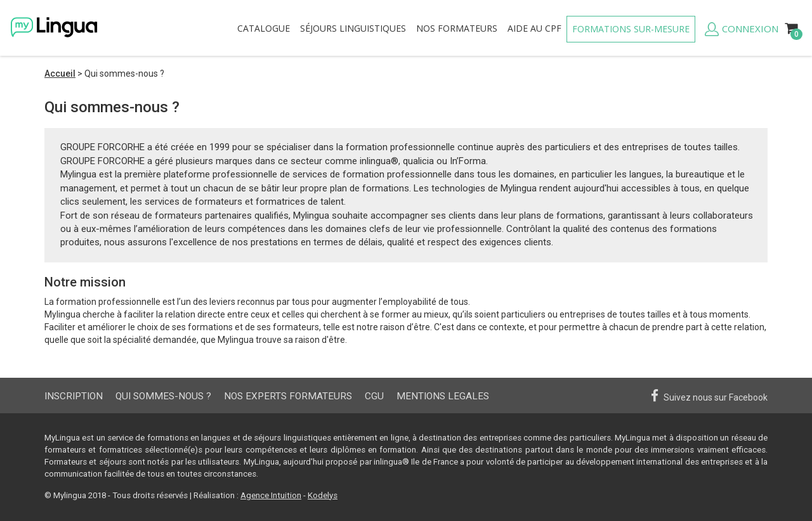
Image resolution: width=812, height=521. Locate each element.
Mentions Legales (443, 396)
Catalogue (264, 28)
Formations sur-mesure (631, 29)
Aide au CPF (534, 28)
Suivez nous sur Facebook (709, 396)
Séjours (353, 28)
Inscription (74, 396)
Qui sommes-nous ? (163, 396)
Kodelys (323, 495)
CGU (374, 396)
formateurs (457, 28)
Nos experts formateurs (288, 396)
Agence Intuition (271, 495)
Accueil (60, 74)
